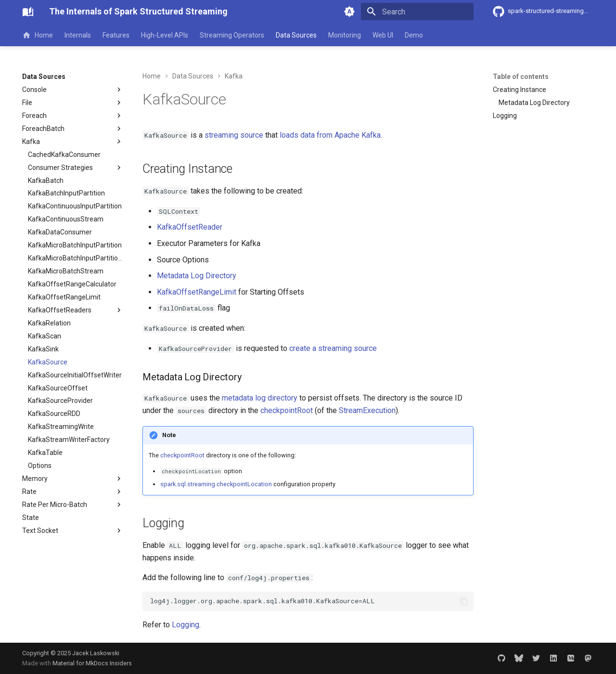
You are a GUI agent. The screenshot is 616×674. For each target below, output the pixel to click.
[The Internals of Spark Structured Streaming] (28, 12)
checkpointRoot (287, 410)
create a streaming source (333, 348)
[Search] (417, 12)
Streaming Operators (232, 35)
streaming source (234, 135)
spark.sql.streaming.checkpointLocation (216, 484)
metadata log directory (260, 398)
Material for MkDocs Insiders (92, 663)
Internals (78, 35)
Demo (414, 35)
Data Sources (296, 35)
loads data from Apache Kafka (330, 135)
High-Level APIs (165, 35)
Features (116, 35)
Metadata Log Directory (197, 276)
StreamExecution (367, 410)
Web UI (383, 35)
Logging (186, 625)
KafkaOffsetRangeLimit (197, 292)
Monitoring (345, 35)
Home (38, 35)
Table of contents (521, 77)
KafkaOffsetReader (190, 227)
